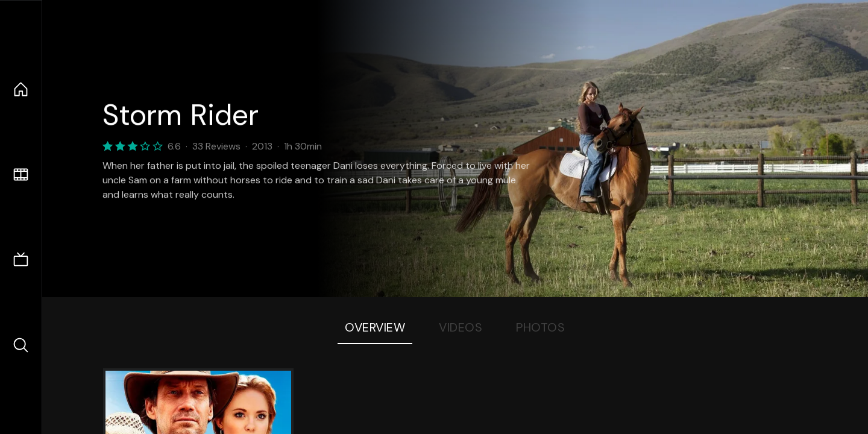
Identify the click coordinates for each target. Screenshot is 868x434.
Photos (540, 327)
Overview (375, 327)
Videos (461, 327)
